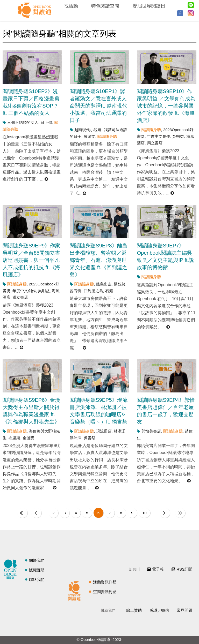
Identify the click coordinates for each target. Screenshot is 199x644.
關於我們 (37, 560)
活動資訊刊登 (105, 582)
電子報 (158, 569)
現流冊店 (104, 431)
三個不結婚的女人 (23, 122)
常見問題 (184, 610)
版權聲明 (37, 570)
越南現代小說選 (88, 130)
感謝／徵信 (159, 610)
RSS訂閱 (184, 569)
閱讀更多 (47, 179)
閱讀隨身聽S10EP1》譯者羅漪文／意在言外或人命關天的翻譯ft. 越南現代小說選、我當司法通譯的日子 (98, 106)
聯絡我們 (37, 579)
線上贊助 (134, 610)
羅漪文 (90, 136)
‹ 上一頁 (35, 513)
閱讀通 (76, 590)
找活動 (71, 6)
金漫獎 (28, 438)
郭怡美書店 (151, 431)
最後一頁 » (182, 513)
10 (146, 513)
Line (191, 5)
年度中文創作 (159, 136)
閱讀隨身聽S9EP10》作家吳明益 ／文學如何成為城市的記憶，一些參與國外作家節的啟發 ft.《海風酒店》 (166, 106)
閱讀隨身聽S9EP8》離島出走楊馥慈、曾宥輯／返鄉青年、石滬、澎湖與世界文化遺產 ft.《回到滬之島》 (98, 260)
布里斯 (14, 438)
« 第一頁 (21, 513)
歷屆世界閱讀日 (149, 6)
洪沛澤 (76, 438)
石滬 (109, 291)
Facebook (180, 13)
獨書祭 (90, 438)
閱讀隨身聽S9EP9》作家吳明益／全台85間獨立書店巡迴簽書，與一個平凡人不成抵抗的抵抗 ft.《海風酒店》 (31, 260)
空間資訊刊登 (105, 591)
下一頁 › (166, 513)
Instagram (191, 13)
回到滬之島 (93, 291)
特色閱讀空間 (105, 6)
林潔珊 (120, 431)
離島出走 (104, 284)
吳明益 (178, 136)
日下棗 (46, 122)
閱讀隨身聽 (107, 136)
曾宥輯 (76, 291)
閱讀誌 (12, 569)
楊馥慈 (120, 284)
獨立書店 (155, 143)
